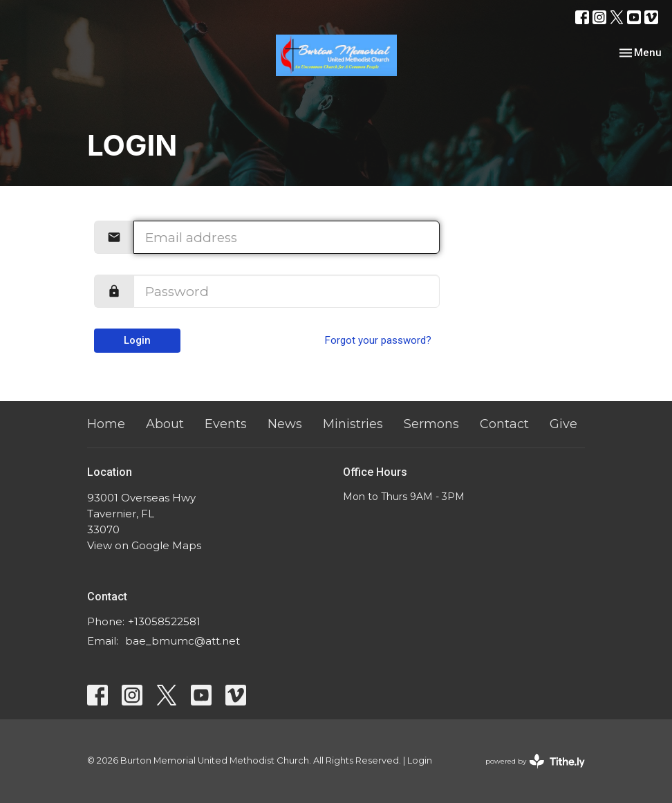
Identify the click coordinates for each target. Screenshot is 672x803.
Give (563, 424)
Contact (504, 424)
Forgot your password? (378, 340)
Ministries (353, 424)
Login (137, 340)
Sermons (431, 424)
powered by (535, 761)
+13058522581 (164, 621)
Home (106, 424)
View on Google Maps (144, 545)
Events (226, 424)
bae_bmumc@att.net (183, 641)
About (165, 424)
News (285, 424)
